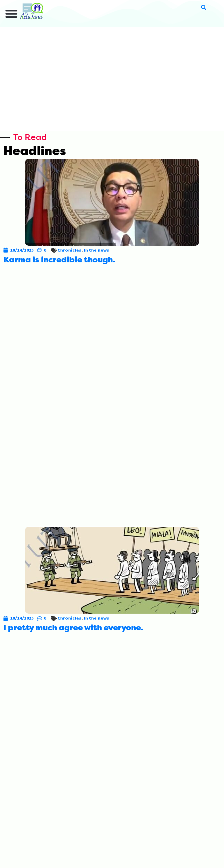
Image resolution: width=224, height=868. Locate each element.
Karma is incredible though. (59, 260)
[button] (11, 14)
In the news (97, 250)
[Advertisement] (112, 79)
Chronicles (69, 250)
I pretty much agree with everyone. (73, 628)
